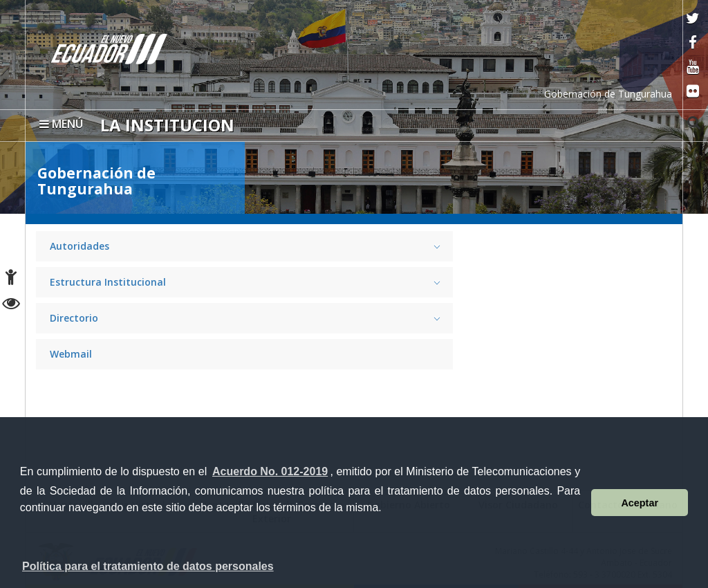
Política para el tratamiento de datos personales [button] (148, 566)
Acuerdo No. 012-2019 (270, 471)
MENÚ (61, 124)
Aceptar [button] (640, 503)
